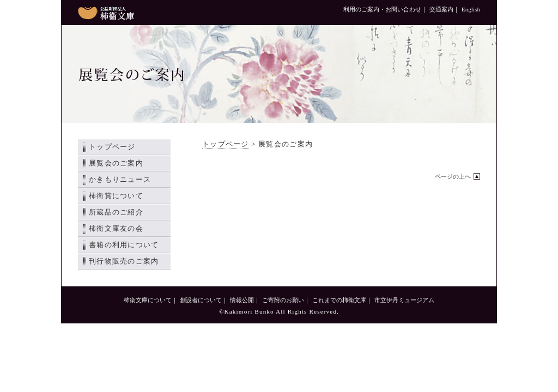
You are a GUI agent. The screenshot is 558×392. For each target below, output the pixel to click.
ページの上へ (453, 176)
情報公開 (242, 300)
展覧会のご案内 (116, 163)
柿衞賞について (116, 196)
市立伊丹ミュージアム (404, 300)
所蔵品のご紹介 (116, 212)
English (471, 9)
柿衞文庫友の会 (116, 229)
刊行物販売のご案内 (124, 261)
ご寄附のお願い (283, 300)
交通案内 (441, 9)
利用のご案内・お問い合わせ (382, 9)
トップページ (112, 147)
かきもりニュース (120, 180)
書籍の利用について (124, 245)
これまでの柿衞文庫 (339, 300)
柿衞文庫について (148, 300)
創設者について (201, 300)
